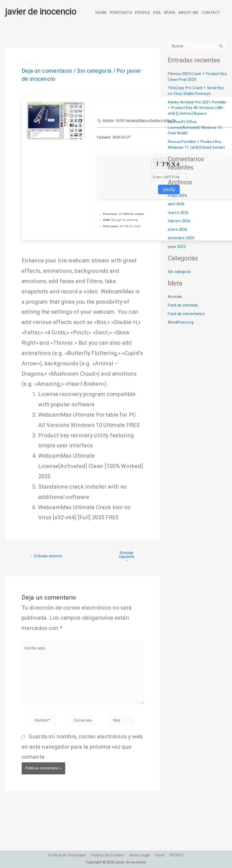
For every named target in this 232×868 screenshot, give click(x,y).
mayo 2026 (177, 196)
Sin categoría (94, 72)
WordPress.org (181, 323)
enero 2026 (178, 230)
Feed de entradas (183, 306)
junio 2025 (177, 247)
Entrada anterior (46, 557)
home (161, 855)
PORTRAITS (123, 13)
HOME (103, 13)
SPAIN (171, 13)
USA (158, 13)
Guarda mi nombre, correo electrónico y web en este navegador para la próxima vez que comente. (82, 748)
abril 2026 (176, 205)
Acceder (175, 297)
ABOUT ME (189, 13)
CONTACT (211, 13)
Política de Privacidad (65, 855)
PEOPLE (144, 13)
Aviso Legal (140, 855)
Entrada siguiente (127, 557)
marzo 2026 (178, 213)
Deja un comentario (47, 72)
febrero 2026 (179, 222)
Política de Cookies (106, 855)
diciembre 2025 (181, 239)
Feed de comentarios (186, 314)
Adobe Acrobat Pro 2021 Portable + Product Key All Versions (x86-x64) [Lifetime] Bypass (197, 108)
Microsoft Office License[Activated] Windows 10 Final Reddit (195, 128)
